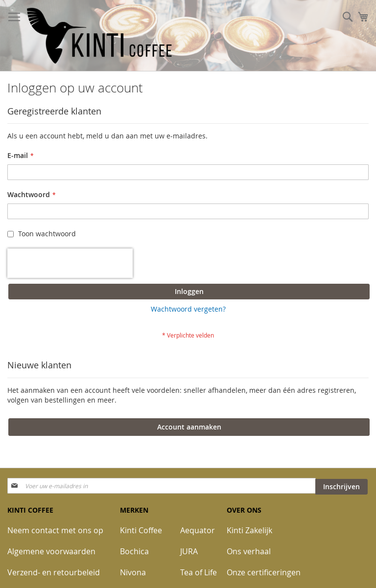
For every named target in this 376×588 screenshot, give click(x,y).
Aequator (198, 530)
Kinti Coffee (141, 530)
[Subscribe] (341, 487)
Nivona (133, 572)
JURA (189, 551)
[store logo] (100, 36)
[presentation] (70, 263)
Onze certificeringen (264, 572)
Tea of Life (199, 572)
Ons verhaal (249, 551)
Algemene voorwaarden (51, 551)
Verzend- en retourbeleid (54, 572)
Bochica (134, 551)
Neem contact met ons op (55, 530)
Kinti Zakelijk (249, 530)
